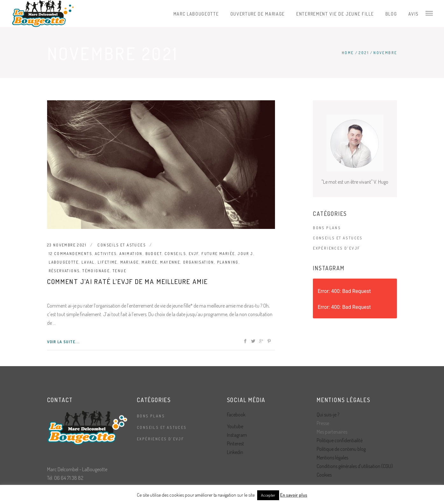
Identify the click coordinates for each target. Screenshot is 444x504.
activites (106, 254)
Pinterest (236, 444)
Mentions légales (332, 458)
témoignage (96, 271)
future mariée (218, 254)
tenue (120, 271)
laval (88, 262)
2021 (364, 53)
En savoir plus (294, 495)
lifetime (108, 262)
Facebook (236, 415)
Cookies (324, 475)
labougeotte (64, 262)
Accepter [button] (268, 495)
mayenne (170, 262)
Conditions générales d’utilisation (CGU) (355, 466)
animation (131, 254)
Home (348, 53)
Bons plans (327, 228)
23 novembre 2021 (67, 245)
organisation (199, 262)
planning (228, 262)
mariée (149, 262)
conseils (175, 254)
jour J (245, 254)
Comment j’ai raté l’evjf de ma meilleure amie (128, 281)
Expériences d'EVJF (336, 248)
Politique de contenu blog (341, 449)
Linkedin (235, 452)
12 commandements (70, 254)
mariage (130, 262)
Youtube (235, 426)
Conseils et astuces (122, 245)
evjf (194, 254)
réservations (64, 271)
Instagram (237, 435)
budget (154, 254)
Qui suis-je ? (328, 415)
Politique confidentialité (340, 440)
